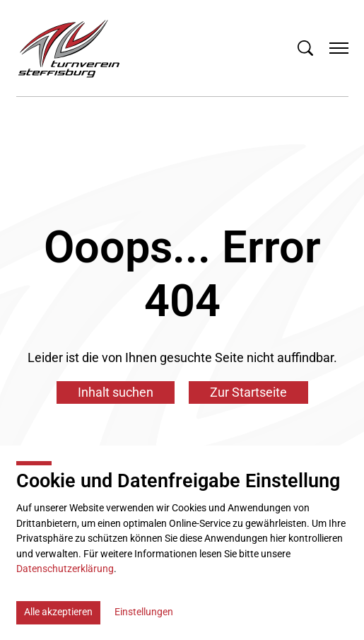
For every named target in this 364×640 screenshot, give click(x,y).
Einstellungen (144, 612)
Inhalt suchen (116, 392)
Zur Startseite (248, 392)
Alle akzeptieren (58, 612)
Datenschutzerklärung (65, 569)
